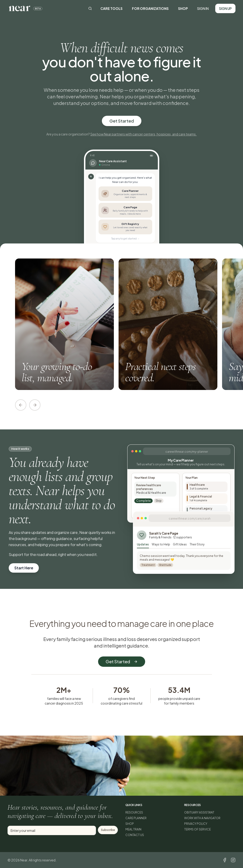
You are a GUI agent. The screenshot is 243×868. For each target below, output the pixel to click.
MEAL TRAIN (133, 829)
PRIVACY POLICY (196, 824)
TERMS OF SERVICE (197, 829)
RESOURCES (134, 812)
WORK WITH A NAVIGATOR (202, 818)
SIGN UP (225, 8)
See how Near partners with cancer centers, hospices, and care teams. (143, 134)
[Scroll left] (21, 405)
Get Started (122, 121)
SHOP (183, 8)
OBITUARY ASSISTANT (199, 812)
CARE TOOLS (112, 8)
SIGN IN (203, 8)
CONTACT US (135, 835)
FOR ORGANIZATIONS (150, 8)
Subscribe (108, 830)
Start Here (24, 568)
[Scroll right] (35, 405)
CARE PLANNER (136, 818)
